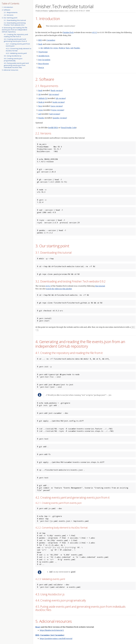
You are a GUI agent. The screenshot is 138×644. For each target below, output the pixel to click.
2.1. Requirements (11, 12)
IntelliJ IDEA (53, 128)
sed (72, 48)
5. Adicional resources (10, 70)
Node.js (62, 48)
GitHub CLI (48, 48)
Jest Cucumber (44, 60)
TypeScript (43, 52)
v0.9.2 (94, 32)
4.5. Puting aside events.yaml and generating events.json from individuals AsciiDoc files (16, 65)
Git (42, 48)
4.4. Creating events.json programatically (13, 60)
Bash (40, 44)
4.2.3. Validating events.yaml (16, 53)
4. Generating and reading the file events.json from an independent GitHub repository (15, 30)
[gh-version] (61, 98)
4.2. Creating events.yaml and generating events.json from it (15, 40)
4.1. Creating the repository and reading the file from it (16, 35)
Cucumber (51, 40)
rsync (56, 48)
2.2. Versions (9, 15)
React (38, 627)
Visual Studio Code (68, 128)
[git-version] (54, 94)
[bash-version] (57, 90)
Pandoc (77, 48)
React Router (44, 64)
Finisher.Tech (68, 32)
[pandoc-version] (60, 118)
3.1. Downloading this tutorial (15, 20)
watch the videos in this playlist (59, 289)
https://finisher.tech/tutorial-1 (52, 630)
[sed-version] (55, 114)
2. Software (6, 10)
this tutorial (100, 286)
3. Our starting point (10, 18)
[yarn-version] (57, 106)
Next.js (41, 68)
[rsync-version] (58, 110)
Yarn (68, 48)
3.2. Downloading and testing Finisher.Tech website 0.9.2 (15, 24)
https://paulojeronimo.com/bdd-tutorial (56, 638)
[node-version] (58, 102)
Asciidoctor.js (44, 56)
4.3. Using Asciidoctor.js (13, 56)
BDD (40, 40)
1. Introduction (7, 7)
